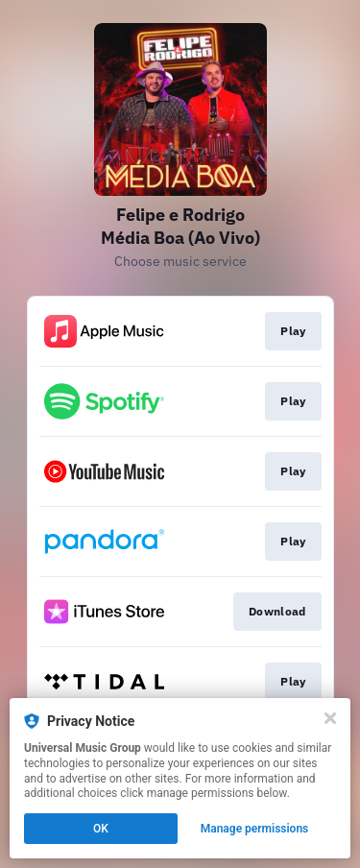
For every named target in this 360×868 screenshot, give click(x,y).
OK (101, 829)
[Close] (330, 718)
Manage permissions (255, 829)
